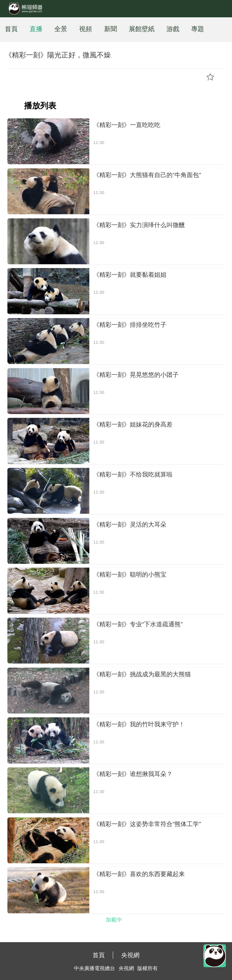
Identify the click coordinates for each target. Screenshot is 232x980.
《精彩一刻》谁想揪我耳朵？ (133, 774)
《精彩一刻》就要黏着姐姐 (130, 275)
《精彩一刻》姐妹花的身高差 (133, 424)
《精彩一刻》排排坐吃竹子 (130, 325)
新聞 (111, 29)
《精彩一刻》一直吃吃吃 (127, 125)
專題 (198, 29)
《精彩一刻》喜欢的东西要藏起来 (139, 874)
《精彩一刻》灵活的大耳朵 (130, 524)
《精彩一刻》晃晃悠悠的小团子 (136, 375)
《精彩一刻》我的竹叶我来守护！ (139, 724)
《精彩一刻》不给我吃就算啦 (133, 474)
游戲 (173, 29)
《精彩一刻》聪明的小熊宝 (130, 574)
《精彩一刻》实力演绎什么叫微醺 (139, 225)
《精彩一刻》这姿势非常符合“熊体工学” (147, 824)
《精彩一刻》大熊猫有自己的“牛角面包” (147, 175)
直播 (36, 29)
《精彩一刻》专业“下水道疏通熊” (138, 624)
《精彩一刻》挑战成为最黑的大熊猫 (142, 674)
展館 (135, 29)
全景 (61, 29)
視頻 (85, 29)
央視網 (130, 955)
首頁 (11, 29)
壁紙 (148, 29)
